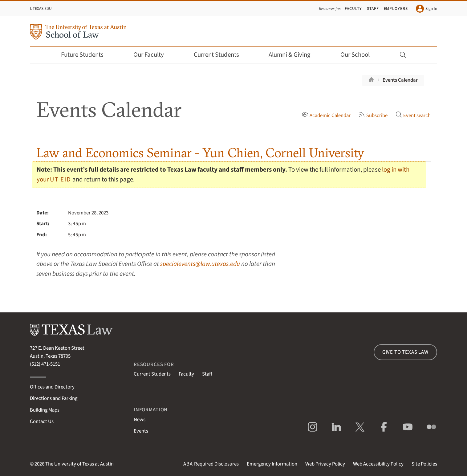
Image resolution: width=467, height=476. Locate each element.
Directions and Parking (54, 398)
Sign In (426, 9)
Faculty (353, 8)
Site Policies (424, 464)
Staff (373, 8)
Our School (359, 55)
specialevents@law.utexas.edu (200, 264)
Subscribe (373, 116)
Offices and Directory (52, 387)
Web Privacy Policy (325, 464)
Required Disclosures (211, 464)
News (140, 420)
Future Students (86, 55)
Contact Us (42, 421)
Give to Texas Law (405, 352)
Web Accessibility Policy (378, 464)
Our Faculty (153, 55)
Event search (413, 116)
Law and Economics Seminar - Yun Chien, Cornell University (200, 153)
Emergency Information (272, 464)
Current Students (221, 55)
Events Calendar (400, 80)
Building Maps (45, 410)
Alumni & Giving (294, 55)
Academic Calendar (326, 116)
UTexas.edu (41, 8)
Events (141, 431)
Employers (396, 8)
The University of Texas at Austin (79, 464)
